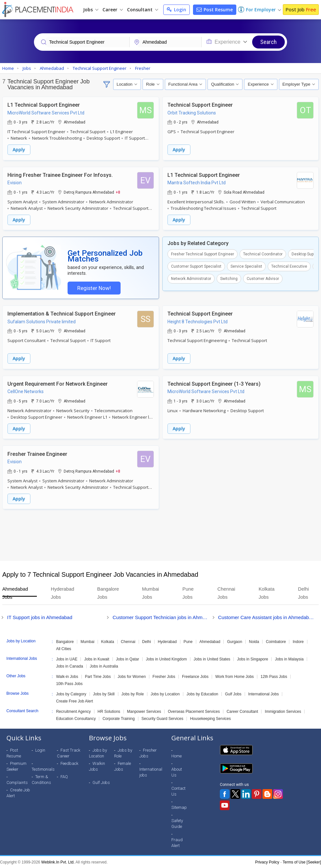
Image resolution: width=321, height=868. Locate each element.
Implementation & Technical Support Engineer (62, 314)
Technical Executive (289, 266)
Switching (229, 278)
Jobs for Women (132, 676)
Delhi (147, 641)
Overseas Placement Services (194, 711)
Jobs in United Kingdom (166, 659)
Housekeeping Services (210, 718)
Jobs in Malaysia (289, 659)
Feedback (69, 763)
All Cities (64, 648)
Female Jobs (123, 766)
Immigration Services (283, 711)
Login (177, 10)
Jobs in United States (212, 659)
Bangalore (65, 641)
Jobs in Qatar (128, 659)
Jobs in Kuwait (96, 659)
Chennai (128, 641)
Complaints (17, 782)
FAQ (64, 776)
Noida (254, 641)
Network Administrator (191, 278)
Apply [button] (19, 150)
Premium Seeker (16, 766)
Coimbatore (276, 641)
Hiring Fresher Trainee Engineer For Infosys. (60, 175)
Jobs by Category (71, 694)
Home (177, 756)
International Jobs (264, 694)
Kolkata (108, 641)
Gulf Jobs (233, 694)
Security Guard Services (162, 718)
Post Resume (215, 10)
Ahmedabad (210, 641)
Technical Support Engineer (200, 105)
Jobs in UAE (67, 659)
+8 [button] (118, 192)
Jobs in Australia (104, 666)
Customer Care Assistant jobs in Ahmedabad (266, 617)
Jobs (91, 10)
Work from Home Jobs (235, 676)
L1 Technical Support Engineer (44, 105)
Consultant (143, 10)
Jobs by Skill (104, 694)
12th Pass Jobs (274, 676)
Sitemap (179, 807)
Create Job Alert (18, 793)
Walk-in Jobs (67, 676)
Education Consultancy (76, 718)
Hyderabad (167, 641)
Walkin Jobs (97, 766)
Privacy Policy (267, 862)
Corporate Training (118, 718)
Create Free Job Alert (74, 701)
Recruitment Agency (73, 711)
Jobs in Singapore (252, 659)
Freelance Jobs (195, 676)
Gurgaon (235, 641)
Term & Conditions (41, 779)
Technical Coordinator (263, 254)
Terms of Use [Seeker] (302, 862)
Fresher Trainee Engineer (37, 454)
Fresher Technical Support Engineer (203, 254)
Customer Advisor (263, 278)
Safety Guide (177, 823)
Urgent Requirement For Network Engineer (58, 384)
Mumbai (87, 641)
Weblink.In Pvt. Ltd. (58, 862)
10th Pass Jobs (69, 683)
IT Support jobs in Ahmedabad (40, 617)
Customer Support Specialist (196, 266)
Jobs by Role (133, 694)
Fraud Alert (177, 842)
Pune (188, 641)
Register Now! (94, 288)
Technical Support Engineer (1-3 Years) (214, 384)
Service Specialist (246, 266)
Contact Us (178, 791)
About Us (177, 772)
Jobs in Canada (69, 666)
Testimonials (43, 769)
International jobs (151, 772)
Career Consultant (242, 711)
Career (113, 10)
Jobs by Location (165, 694)
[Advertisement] (160, 535)
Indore (298, 641)
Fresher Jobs (164, 676)
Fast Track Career (69, 753)
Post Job (301, 9)
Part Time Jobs (98, 676)
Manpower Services (144, 711)
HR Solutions (109, 711)
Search (268, 42)
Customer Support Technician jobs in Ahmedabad (160, 617)
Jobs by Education (202, 694)
